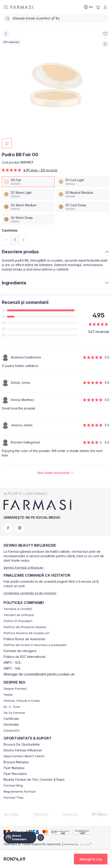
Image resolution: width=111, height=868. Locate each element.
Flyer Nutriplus (14, 768)
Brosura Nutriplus (16, 762)
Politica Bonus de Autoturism (24, 639)
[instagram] (20, 528)
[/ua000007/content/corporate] (12, 731)
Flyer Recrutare (15, 774)
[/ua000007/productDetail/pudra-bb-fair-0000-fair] (28, 182)
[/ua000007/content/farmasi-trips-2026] (14, 798)
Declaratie (11, 725)
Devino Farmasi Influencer (23, 750)
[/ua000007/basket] (98, 7)
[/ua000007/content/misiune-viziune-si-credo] (22, 701)
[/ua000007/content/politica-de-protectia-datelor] (25, 627)
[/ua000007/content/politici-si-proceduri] (18, 621)
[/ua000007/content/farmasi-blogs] (13, 786)
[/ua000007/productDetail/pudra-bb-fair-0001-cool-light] (83, 182)
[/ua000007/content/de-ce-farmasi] (14, 713)
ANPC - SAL (12, 668)
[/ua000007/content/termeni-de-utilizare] (19, 615)
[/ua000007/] (22, 7)
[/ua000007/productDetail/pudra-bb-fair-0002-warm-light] (28, 194)
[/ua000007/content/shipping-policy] (35, 645)
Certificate (11, 719)
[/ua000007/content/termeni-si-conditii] (18, 609)
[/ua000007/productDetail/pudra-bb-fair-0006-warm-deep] (28, 219)
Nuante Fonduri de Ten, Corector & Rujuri (34, 780)
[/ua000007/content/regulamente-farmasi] (20, 792)
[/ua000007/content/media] (8, 695)
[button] (91, 859)
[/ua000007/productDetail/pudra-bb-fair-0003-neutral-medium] (83, 194)
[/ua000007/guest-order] (30, 593)
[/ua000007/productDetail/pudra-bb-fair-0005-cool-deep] (83, 207)
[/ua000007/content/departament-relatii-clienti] (24, 756)
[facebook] (8, 528)
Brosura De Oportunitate (22, 744)
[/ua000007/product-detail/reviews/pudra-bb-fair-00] (55, 473)
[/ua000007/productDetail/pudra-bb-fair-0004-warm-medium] (28, 207)
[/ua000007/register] (24, 568)
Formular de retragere (20, 651)
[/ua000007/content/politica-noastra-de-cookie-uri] (26, 633)
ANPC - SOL (12, 663)
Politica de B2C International (24, 657)
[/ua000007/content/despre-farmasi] (15, 689)
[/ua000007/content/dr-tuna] (12, 707)
